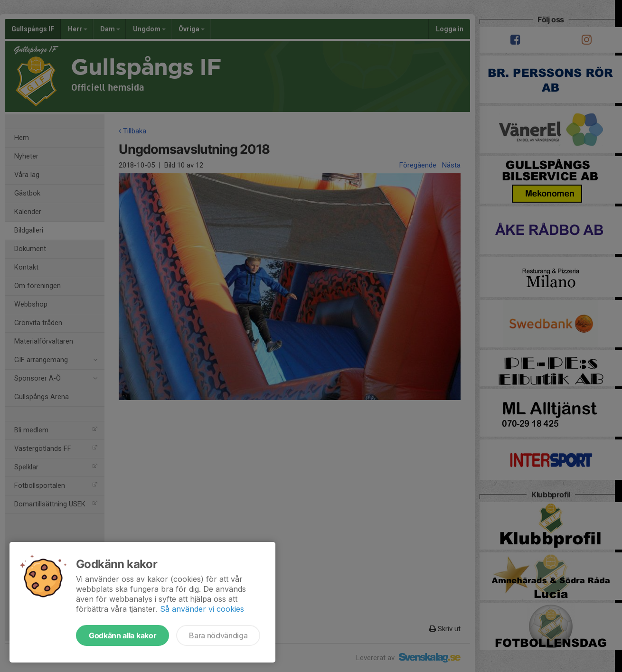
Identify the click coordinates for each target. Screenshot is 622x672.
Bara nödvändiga (218, 635)
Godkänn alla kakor (123, 635)
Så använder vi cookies (202, 609)
